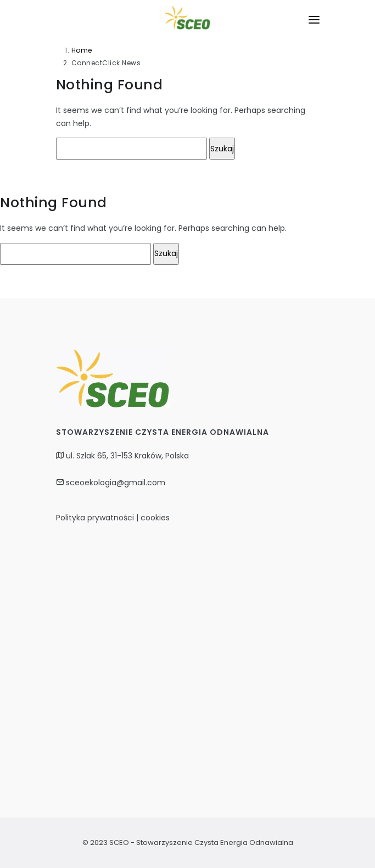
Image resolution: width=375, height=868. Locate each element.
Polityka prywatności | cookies (113, 518)
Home (82, 50)
